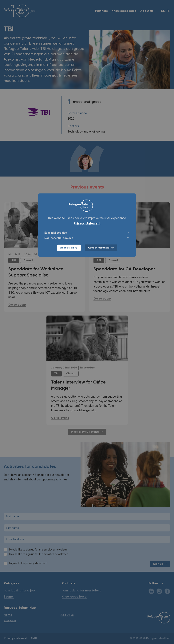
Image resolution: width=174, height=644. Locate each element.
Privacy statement (87, 223)
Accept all (69, 248)
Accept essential (101, 248)
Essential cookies (87, 233)
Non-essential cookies (87, 238)
